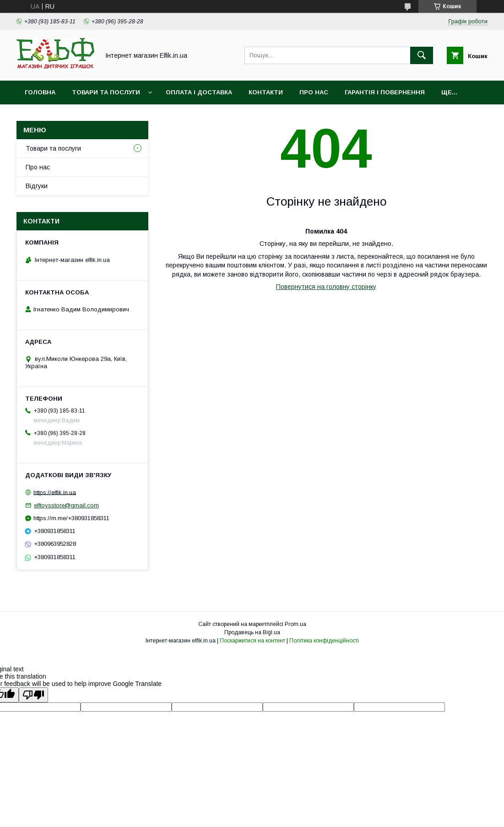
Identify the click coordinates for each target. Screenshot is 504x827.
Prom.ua (295, 624)
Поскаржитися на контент (252, 641)
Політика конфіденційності (324, 641)
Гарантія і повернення (385, 92)
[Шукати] (422, 55)
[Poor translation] (33, 695)
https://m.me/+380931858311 (71, 518)
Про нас (314, 92)
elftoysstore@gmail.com (66, 505)
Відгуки (37, 186)
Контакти (266, 92)
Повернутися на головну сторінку (326, 287)
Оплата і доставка (199, 92)
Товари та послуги (106, 92)
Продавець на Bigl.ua (252, 632)
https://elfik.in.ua (55, 492)
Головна (40, 92)
